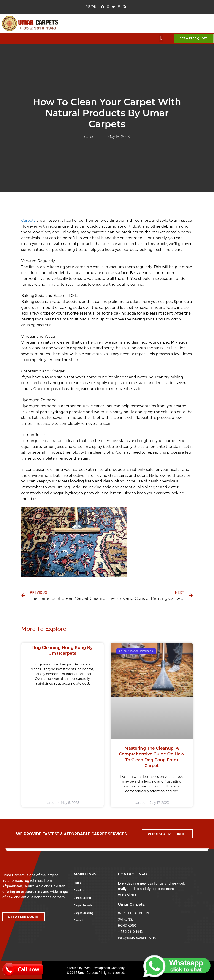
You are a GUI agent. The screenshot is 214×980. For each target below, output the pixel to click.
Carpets (28, 220)
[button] (161, 38)
